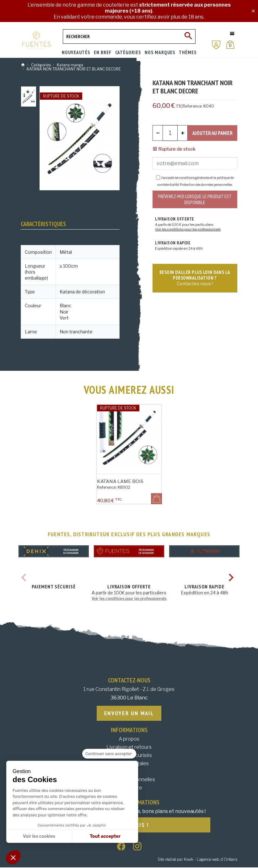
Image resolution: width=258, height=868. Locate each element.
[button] (13, 857)
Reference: (193, 106)
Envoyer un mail (129, 713)
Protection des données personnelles (206, 185)
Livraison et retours (129, 747)
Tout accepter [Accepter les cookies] (105, 836)
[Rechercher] (129, 36)
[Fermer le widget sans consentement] (109, 754)
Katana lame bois (120, 481)
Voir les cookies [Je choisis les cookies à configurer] (39, 836)
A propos (129, 739)
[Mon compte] (216, 45)
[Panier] (230, 45)
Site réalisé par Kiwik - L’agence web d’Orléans (197, 860)
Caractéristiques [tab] (43, 224)
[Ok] (188, 36)
